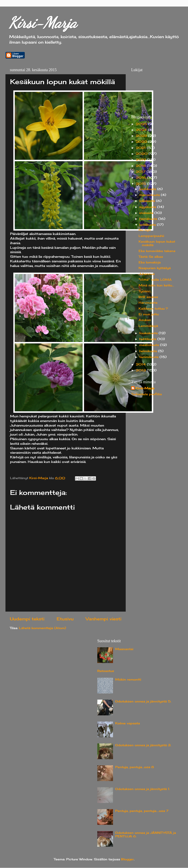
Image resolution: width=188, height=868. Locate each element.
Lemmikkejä (148, 326)
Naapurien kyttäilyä (155, 268)
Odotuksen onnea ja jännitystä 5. (143, 701)
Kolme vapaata (128, 723)
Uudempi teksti (27, 619)
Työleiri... (145, 291)
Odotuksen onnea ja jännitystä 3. (143, 745)
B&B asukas (148, 297)
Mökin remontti (128, 679)
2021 (141, 148)
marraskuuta (150, 195)
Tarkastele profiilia (146, 394)
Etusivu (65, 619)
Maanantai (124, 649)
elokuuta (147, 213)
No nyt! (145, 230)
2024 (142, 130)
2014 (141, 364)
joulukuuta (148, 189)
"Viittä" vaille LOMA (155, 280)
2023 (142, 136)
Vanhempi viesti (104, 619)
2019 (141, 160)
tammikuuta (149, 357)
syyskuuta (148, 207)
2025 (142, 124)
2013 (141, 370)
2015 (141, 184)
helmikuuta (149, 351)
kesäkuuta (148, 225)
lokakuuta (148, 201)
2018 (141, 166)
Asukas (145, 320)
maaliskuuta (150, 345)
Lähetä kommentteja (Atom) (43, 628)
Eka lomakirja (150, 262)
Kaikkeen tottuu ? (153, 309)
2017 (141, 172)
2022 (142, 142)
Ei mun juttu (149, 314)
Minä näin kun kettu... (156, 285)
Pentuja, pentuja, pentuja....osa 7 (142, 811)
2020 (142, 154)
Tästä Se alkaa (151, 257)
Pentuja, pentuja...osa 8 (135, 767)
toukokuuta (149, 333)
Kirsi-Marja (43, 23)
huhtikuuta (148, 339)
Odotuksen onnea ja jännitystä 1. (143, 789)
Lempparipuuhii (151, 236)
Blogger (127, 859)
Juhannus (147, 274)
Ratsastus (106, 671)
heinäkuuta (149, 219)
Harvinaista (148, 303)
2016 (141, 178)
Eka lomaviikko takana (157, 251)
